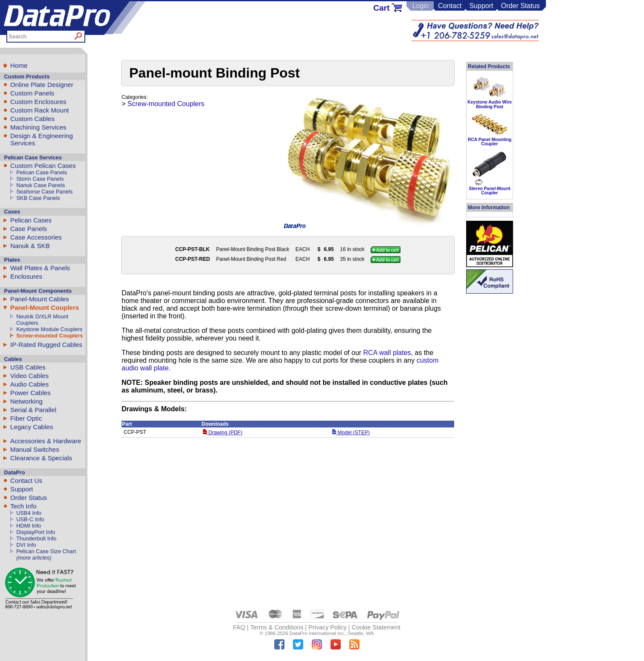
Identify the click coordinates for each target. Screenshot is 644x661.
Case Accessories (36, 237)
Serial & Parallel (33, 410)
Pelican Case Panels (42, 172)
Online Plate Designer (42, 85)
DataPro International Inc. (318, 633)
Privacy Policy (328, 627)
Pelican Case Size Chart (46, 551)
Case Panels (29, 229)
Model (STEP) (351, 433)
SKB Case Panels (38, 198)
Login (420, 6)
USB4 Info (29, 513)
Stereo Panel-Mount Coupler (490, 191)
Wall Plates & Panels (40, 268)
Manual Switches (35, 449)
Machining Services (38, 127)
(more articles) (34, 558)
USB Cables (28, 367)
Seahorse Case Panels (44, 192)
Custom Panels (32, 93)
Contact (450, 6)
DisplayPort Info (36, 532)
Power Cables (30, 393)
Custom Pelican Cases (43, 166)
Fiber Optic (26, 418)
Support (481, 6)
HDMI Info (29, 526)
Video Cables (29, 376)
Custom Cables (32, 119)
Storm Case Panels (40, 179)
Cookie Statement (376, 627)
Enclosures (26, 276)
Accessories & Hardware (46, 441)
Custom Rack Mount (40, 110)
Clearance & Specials (41, 458)
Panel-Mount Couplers (45, 307)
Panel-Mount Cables (40, 299)
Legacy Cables (32, 427)
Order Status (521, 6)
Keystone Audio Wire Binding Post (490, 104)
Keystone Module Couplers (49, 329)
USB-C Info (30, 519)
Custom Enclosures (38, 102)
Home (19, 65)
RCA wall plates (387, 353)
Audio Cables (29, 384)
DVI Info (26, 545)
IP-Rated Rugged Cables (46, 345)
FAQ (239, 627)
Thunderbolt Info (36, 538)
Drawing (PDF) (223, 433)
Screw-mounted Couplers (49, 336)
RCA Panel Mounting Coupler (490, 142)
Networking (26, 401)
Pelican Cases (31, 220)
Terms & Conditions (277, 627)
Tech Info (23, 506)
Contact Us (26, 481)
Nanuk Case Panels (41, 185)
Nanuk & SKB (30, 246)
